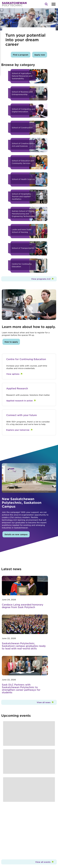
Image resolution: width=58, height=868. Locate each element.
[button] (46, 5)
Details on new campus (16, 534)
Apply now (40, 55)
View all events (43, 862)
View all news (44, 702)
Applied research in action (19, 401)
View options (13, 374)
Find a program (21, 55)
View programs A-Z (41, 279)
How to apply (11, 342)
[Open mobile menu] (53, 4)
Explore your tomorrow (18, 430)
